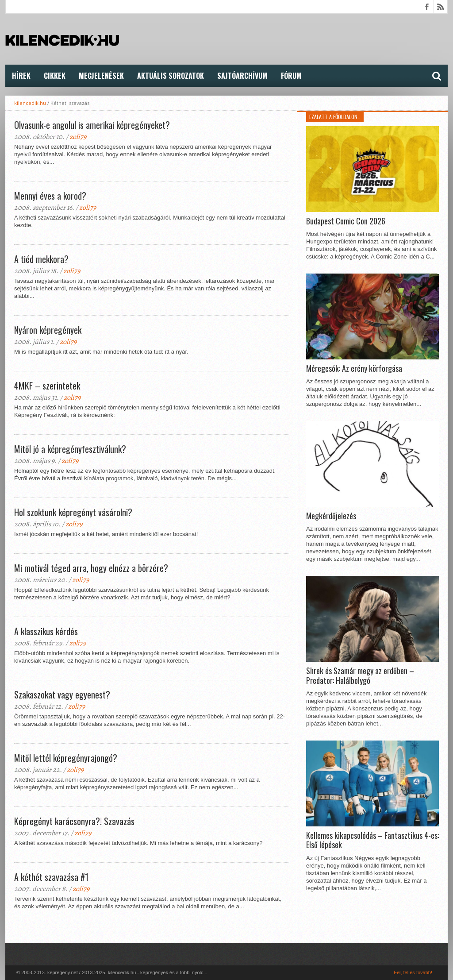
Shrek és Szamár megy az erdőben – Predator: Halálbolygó (360, 676)
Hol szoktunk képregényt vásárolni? (73, 512)
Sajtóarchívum (242, 76)
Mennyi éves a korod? (50, 196)
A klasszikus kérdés (46, 631)
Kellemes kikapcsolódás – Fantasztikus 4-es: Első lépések (372, 840)
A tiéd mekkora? (41, 259)
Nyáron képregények (48, 330)
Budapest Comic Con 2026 (346, 221)
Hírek (21, 76)
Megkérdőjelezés (331, 516)
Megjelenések (101, 76)
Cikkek (55, 76)
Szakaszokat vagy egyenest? (62, 694)
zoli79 (78, 137)
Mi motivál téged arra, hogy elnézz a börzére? (91, 568)
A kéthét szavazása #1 (51, 877)
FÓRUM (291, 76)
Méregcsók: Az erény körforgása (354, 369)
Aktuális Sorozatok (171, 76)
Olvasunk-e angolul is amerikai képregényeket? (92, 125)
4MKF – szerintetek (47, 386)
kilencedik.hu (30, 103)
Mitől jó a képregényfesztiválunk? (70, 449)
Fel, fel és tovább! (413, 972)
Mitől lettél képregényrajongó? (66, 758)
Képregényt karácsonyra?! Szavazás (74, 821)
